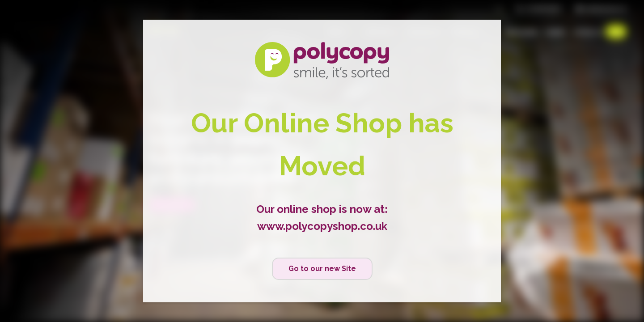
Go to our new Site (322, 269)
